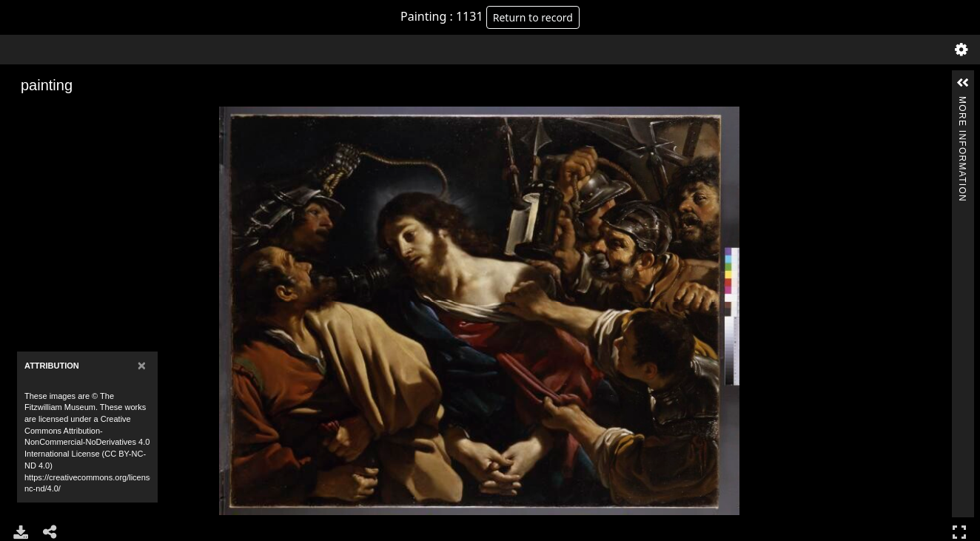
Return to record (533, 17)
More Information (962, 103)
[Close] (142, 365)
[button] (963, 83)
